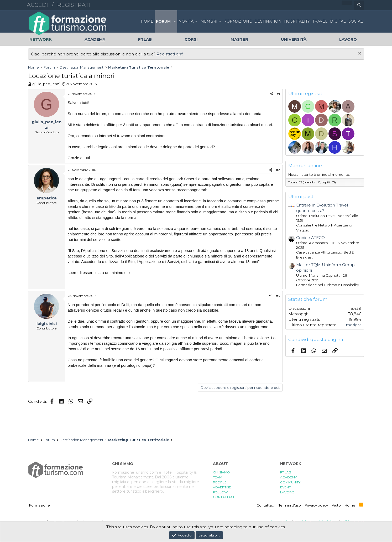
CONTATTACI (223, 497)
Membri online (305, 166)
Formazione (40, 505)
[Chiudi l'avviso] (359, 54)
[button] (175, 21)
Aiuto (336, 505)
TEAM (218, 477)
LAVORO (287, 492)
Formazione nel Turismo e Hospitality (328, 285)
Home (147, 21)
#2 (278, 170)
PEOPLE (220, 482)
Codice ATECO (310, 238)
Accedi (37, 5)
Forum (163, 21)
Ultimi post (301, 197)
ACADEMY (288, 477)
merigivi (354, 325)
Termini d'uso (290, 505)
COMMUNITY (290, 482)
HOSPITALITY (297, 21)
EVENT (285, 487)
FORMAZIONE (238, 21)
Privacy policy (316, 505)
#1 (278, 94)
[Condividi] (271, 94)
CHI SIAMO (221, 472)
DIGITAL (338, 21)
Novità (186, 21)
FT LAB (286, 472)
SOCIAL (356, 21)
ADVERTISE (222, 487)
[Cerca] (359, 5)
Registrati (74, 5)
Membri (209, 21)
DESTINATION (268, 21)
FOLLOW (220, 492)
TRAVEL (320, 21)
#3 (278, 296)
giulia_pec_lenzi (46, 84)
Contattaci (266, 505)
